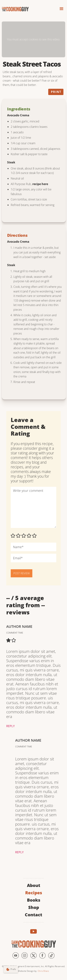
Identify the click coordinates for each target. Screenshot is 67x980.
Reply (10, 726)
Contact (33, 914)
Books (34, 900)
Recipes (34, 892)
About (34, 885)
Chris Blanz (43, 971)
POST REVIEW (22, 573)
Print (56, 92)
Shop (34, 907)
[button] (61, 9)
